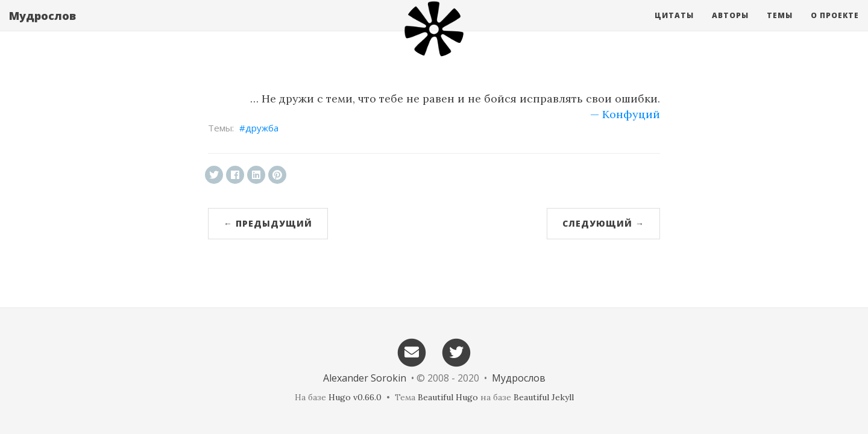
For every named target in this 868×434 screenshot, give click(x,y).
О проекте (835, 27)
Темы (780, 27)
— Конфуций (625, 114)
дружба (262, 128)
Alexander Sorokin (365, 378)
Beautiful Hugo (448, 397)
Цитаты (674, 27)
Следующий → (603, 223)
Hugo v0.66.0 (355, 397)
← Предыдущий (268, 223)
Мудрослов (42, 27)
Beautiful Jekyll (544, 397)
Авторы (730, 27)
